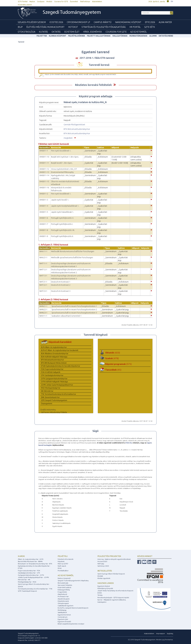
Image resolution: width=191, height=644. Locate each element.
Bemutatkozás (63, 583)
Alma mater (165, 22)
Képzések (61, 561)
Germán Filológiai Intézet (74, 125)
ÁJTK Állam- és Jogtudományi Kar (54, 347)
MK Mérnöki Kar (47, 391)
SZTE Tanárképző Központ (27, 591)
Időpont (115, 147)
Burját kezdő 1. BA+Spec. (62, 163)
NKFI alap (101, 564)
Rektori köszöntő (64, 578)
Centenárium (63, 617)
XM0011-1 (44, 151)
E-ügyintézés (62, 592)
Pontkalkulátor (63, 571)
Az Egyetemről (138, 32)
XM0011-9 (44, 236)
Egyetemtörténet (64, 615)
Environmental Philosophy (62, 172)
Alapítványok (62, 594)
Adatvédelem (97, 2)
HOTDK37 (73, 27)
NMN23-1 (43, 313)
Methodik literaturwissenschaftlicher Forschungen (73, 251)
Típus (87, 147)
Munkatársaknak (138, 36)
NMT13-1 (43, 276)
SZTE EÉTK (150, 27)
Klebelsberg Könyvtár (105, 588)
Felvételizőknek (77, 36)
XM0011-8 (44, 230)
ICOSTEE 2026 (56, 22)
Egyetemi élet (72, 32)
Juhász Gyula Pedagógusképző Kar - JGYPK (33, 577)
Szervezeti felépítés (65, 585)
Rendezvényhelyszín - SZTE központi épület (113, 597)
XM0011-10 (44, 157)
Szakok (112, 358)
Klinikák (100, 576)
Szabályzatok (62, 612)
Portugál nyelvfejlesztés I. (62, 224)
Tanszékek (113, 370)
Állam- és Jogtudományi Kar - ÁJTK (31, 559)
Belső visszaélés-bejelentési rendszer (71, 624)
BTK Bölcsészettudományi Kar (77, 129)
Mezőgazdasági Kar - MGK (27, 582)
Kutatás (43, 32)
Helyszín (135, 147)
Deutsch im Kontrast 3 (61, 291)
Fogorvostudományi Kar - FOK (29, 571)
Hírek (60, 568)
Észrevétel (74, 2)
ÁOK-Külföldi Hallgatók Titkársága (54, 357)
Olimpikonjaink (63, 603)
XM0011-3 (44, 200)
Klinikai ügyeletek (104, 578)
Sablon (101, 147)
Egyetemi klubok (104, 586)
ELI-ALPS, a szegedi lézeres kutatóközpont (73, 608)
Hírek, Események (93, 32)
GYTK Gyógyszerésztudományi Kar (54, 379)
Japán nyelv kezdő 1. (60, 200)
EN (172, 1)
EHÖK (100, 593)
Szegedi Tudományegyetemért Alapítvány (73, 581)
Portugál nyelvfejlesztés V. (62, 218)
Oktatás (56, 32)
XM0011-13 (44, 172)
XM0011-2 (44, 194)
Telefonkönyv (85, 2)
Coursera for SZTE (61, 2)
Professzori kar (63, 596)
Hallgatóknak (120, 36)
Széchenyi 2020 (103, 566)
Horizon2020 (102, 561)
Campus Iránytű (103, 22)
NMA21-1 (43, 257)
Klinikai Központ (58, 36)
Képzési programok (118, 364)
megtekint (68, 138)
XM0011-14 (44, 175)
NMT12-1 (43, 270)
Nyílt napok (62, 566)
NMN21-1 (43, 306)
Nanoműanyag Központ (128, 22)
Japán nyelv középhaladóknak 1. (65, 206)
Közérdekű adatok (25, 5)
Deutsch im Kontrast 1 (61, 282)
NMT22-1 (43, 285)
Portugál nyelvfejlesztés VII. (63, 230)
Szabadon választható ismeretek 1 (67, 316)
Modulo (49, 2)
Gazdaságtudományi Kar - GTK (29, 573)
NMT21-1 (43, 282)
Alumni (153, 36)
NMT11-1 (43, 263)
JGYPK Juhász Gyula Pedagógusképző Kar (57, 385)
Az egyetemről (66, 575)
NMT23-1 (43, 291)
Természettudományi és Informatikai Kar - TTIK (35, 589)
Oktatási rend (166, 36)
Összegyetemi (47, 403)
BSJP (20, 27)
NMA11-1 (43, 251)
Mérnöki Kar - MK (24, 580)
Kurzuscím (56, 147)
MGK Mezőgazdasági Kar (51, 388)
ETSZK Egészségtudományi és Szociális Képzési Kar (61, 366)
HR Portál (135, 27)
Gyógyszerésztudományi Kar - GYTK (31, 575)
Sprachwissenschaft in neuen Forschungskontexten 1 (74, 306)
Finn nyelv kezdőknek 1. (61, 151)
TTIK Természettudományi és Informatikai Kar (58, 394)
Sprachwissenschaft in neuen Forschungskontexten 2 (74, 309)
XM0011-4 (44, 206)
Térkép (100, 595)
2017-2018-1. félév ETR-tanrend (97, 58)
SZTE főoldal (23, 2)
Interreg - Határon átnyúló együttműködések (114, 559)
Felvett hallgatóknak (99, 36)
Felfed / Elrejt (115, 85)
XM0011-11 (44, 163)
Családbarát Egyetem (66, 606)
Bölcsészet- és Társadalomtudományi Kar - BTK (35, 564)
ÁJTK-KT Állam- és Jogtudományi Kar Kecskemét (60, 350)
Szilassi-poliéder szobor (32, 22)
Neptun (32, 2)
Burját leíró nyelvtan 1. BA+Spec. (65, 157)
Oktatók (113, 353)
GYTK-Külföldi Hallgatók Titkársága (54, 382)
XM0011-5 (44, 212)
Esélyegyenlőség (64, 590)
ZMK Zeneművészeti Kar (50, 397)
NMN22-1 (43, 309)
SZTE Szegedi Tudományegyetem (54, 400)
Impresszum (160, 633)
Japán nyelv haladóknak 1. (62, 212)
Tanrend (21, 42)
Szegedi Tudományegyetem (72, 13)
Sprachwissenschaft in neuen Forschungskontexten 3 (74, 313)
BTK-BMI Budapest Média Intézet (54, 363)
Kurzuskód (45, 147)
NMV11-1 (43, 316)
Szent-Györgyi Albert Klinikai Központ (111, 574)
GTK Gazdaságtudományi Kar (52, 375)
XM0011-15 (44, 181)
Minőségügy (62, 610)
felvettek (42, 36)
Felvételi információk (66, 559)
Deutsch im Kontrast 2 (61, 285)
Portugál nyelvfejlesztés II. (62, 236)
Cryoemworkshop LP (78, 22)
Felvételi (63, 556)
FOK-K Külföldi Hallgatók (51, 372)
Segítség (170, 633)
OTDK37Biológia (27, 32)
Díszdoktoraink (63, 601)
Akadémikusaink (64, 599)
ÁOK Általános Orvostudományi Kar (55, 353)
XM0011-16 (44, 188)
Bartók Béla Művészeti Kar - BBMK (30, 561)
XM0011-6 (44, 218)
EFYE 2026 (150, 22)
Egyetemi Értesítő (64, 622)
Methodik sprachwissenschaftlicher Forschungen (72, 257)
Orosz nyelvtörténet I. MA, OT (64, 169)
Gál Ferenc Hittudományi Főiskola (54, 412)
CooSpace (41, 2)
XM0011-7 (44, 224)
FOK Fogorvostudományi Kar (52, 369)
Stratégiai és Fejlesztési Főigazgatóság (104, 27)
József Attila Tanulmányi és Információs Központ (115, 591)
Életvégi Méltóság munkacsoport (45, 27)
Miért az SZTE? (63, 564)
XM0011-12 (44, 169)
